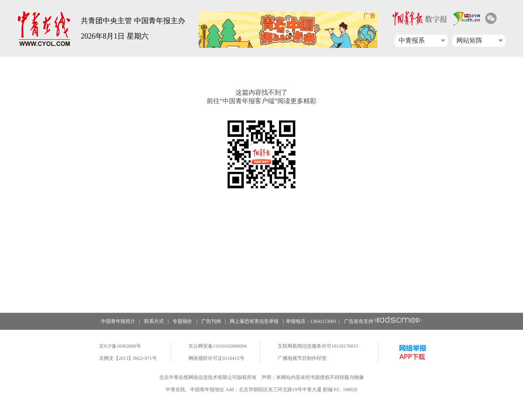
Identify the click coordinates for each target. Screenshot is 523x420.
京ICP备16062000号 (120, 346)
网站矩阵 (469, 40)
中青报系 (412, 40)
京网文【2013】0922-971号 (128, 358)
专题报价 (182, 321)
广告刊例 (211, 321)
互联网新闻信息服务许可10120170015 (318, 346)
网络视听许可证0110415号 (216, 358)
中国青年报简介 (118, 321)
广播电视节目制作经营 (302, 358)
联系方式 (154, 321)
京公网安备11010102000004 (218, 346)
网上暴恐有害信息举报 (254, 321)
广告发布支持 (383, 321)
